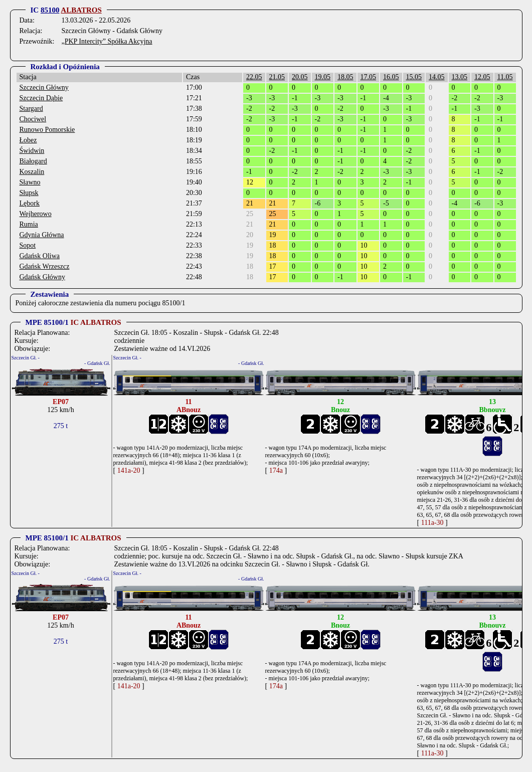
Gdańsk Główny (42, 277)
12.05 (482, 77)
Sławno (30, 182)
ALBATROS (81, 10)
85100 (50, 10)
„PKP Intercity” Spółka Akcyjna (107, 41)
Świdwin (32, 151)
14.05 (437, 77)
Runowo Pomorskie (47, 130)
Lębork (30, 203)
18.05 (345, 77)
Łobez (28, 140)
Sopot (28, 245)
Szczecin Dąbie (41, 98)
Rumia (29, 224)
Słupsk (29, 193)
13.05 (460, 77)
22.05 (254, 77)
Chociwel (33, 119)
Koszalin (32, 172)
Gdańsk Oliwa (40, 256)
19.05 (323, 77)
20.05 (300, 77)
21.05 (277, 77)
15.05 (414, 77)
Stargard (31, 109)
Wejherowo (36, 214)
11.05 (505, 77)
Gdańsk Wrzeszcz (45, 266)
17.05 (369, 77)
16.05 (391, 77)
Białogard (33, 161)
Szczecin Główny (44, 87)
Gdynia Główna (42, 235)
